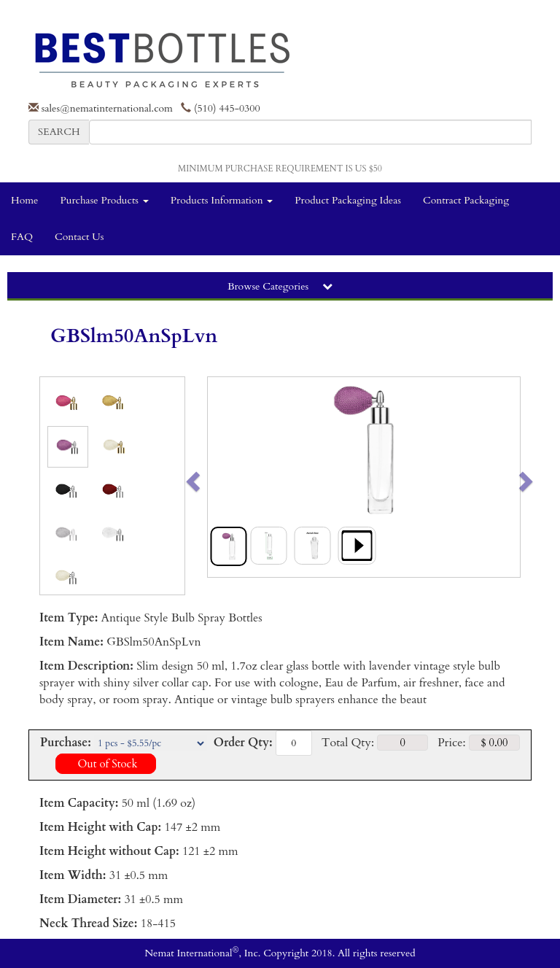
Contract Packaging (466, 200)
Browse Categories (280, 286)
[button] (223, 477)
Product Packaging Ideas (348, 200)
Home (24, 200)
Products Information (222, 200)
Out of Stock (106, 764)
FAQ (22, 237)
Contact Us (79, 237)
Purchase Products (104, 200)
